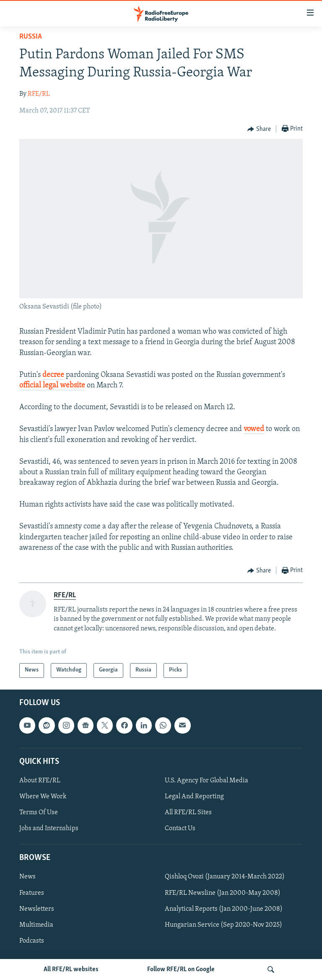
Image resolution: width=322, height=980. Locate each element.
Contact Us (180, 828)
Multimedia (36, 925)
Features (32, 893)
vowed (254, 429)
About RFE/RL (40, 781)
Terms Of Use (39, 813)
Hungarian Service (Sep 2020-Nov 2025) (223, 925)
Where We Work (43, 797)
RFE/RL (39, 94)
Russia (31, 37)
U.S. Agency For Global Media (206, 781)
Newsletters (37, 909)
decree (53, 375)
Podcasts (32, 941)
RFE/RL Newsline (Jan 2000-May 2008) (223, 893)
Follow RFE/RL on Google (181, 970)
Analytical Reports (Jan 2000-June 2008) (224, 909)
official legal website (52, 385)
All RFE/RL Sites (188, 813)
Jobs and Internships (49, 828)
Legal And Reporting (194, 797)
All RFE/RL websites (71, 970)
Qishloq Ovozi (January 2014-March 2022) (225, 877)
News (27, 877)
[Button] (259, 129)
